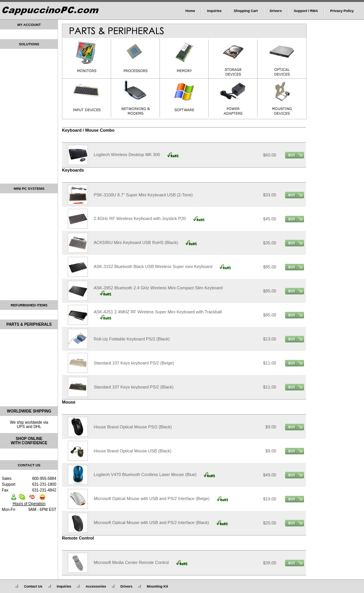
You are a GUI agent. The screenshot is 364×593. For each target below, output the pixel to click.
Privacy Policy (342, 11)
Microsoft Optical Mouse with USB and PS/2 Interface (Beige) (152, 498)
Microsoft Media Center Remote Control (131, 562)
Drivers (276, 11)
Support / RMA (306, 11)
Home (190, 11)
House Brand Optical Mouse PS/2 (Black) (133, 427)
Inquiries (215, 11)
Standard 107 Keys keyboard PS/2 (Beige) (134, 363)
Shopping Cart (246, 11)
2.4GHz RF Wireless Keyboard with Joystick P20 (140, 218)
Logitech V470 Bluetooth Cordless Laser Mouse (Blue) (145, 474)
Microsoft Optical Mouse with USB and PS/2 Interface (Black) (151, 523)
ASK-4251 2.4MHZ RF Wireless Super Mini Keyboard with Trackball (158, 312)
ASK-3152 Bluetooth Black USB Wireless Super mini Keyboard (153, 266)
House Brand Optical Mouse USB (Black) (133, 451)
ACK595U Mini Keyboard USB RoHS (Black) (136, 242)
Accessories (92, 586)
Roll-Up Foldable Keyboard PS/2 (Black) (132, 339)
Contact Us (29, 586)
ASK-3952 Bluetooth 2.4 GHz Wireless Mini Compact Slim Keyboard (158, 288)
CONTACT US (29, 465)
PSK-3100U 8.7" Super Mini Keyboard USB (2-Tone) (143, 195)
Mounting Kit (153, 586)
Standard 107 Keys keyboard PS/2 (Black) (134, 387)
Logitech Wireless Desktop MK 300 (127, 155)
